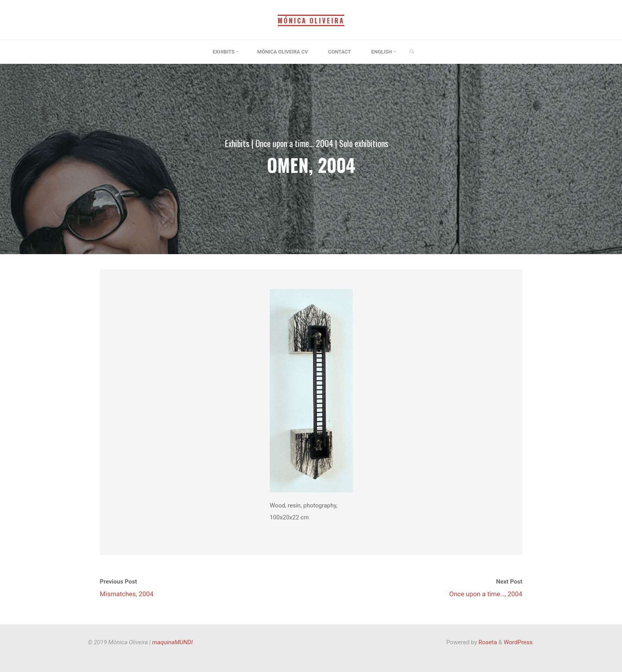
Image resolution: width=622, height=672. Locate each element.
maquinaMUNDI (173, 642)
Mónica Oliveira (311, 20)
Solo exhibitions (364, 143)
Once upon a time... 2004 (294, 143)
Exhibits (237, 143)
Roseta (487, 642)
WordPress (518, 642)
